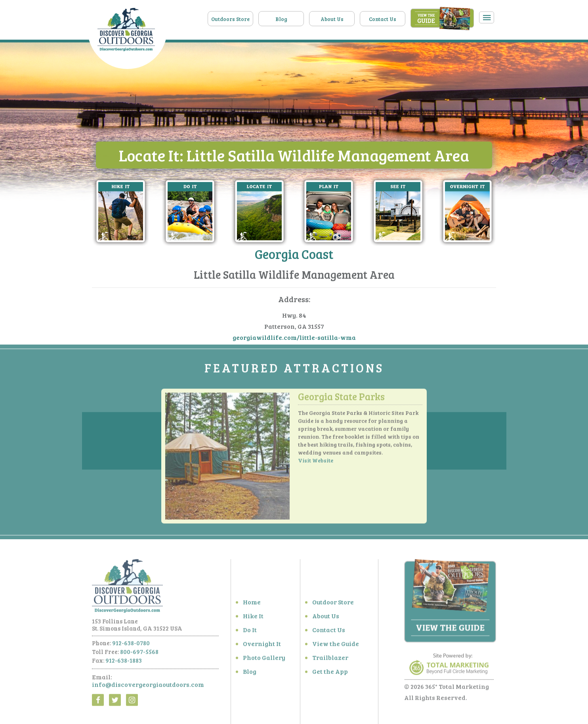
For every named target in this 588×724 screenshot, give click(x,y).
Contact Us (383, 19)
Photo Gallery (264, 660)
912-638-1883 (124, 663)
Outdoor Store (333, 604)
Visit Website (316, 463)
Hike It (253, 618)
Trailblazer (330, 660)
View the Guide (336, 646)
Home (252, 604)
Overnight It (262, 646)
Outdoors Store (230, 19)
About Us (332, 19)
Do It (250, 632)
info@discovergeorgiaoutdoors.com (148, 687)
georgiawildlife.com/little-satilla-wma (294, 338)
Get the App (330, 673)
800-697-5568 (139, 654)
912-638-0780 (131, 645)
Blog (281, 19)
